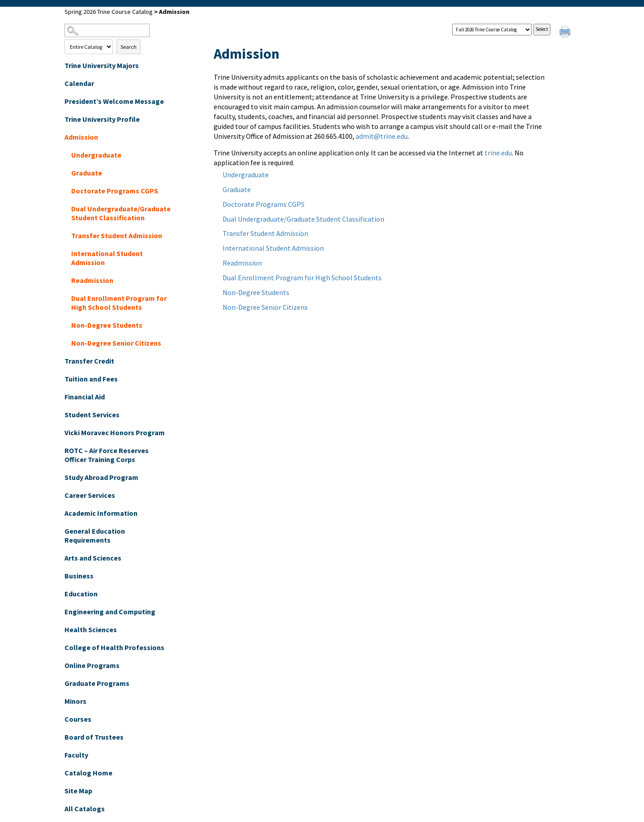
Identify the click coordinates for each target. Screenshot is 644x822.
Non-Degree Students (107, 325)
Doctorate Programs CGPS (115, 191)
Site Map (78, 791)
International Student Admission (107, 258)
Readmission (92, 280)
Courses (78, 719)
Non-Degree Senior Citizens (116, 343)
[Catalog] (492, 30)
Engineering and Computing (110, 612)
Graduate (87, 173)
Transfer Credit (89, 361)
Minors (75, 701)
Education (81, 594)
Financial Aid (85, 397)
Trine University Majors (102, 65)
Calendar (79, 83)
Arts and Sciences (93, 558)
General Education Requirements (95, 535)
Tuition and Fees (91, 379)
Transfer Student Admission (117, 235)
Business (79, 576)
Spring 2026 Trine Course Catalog (109, 12)
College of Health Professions (114, 647)
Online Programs (92, 665)
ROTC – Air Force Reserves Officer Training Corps (107, 455)
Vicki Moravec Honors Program (115, 432)
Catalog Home (88, 773)
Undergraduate (96, 155)
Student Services (92, 415)
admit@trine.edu (382, 136)
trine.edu (498, 153)
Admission (81, 137)
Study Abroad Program (101, 477)
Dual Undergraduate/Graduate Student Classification (121, 213)
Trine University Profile (102, 119)
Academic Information (101, 513)
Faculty (76, 755)
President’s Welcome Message (114, 101)
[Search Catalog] (107, 30)
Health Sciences (91, 629)
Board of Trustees (94, 737)
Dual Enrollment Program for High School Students (119, 303)
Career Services (90, 495)
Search (129, 47)
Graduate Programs (97, 683)
